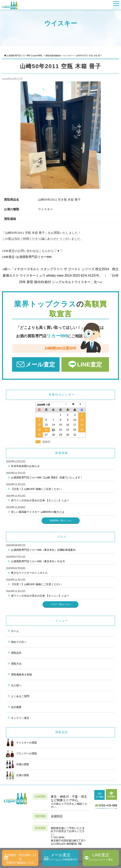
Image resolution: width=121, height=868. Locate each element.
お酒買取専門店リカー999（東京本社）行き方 (38, 561)
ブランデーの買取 (21, 753)
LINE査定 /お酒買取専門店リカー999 (27, 257)
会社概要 (16, 707)
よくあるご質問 (20, 696)
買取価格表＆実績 (21, 675)
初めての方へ (19, 642)
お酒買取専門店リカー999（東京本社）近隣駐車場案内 (43, 550)
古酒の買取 (18, 775)
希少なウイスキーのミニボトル (29, 573)
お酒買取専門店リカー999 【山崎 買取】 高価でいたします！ (47, 478)
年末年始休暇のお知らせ (25, 466)
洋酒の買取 (18, 764)
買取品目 (16, 653)
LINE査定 (89, 364)
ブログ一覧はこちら (60, 604)
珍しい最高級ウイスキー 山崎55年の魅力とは (38, 512)
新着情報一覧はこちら (61, 520)
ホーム (15, 631)
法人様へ (16, 685)
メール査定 (40, 364)
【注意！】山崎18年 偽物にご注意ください (36, 489)
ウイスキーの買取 (21, 743)
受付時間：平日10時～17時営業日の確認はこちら (20, 859)
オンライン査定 (20, 718)
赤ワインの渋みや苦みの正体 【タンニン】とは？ (40, 500)
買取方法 (16, 664)
